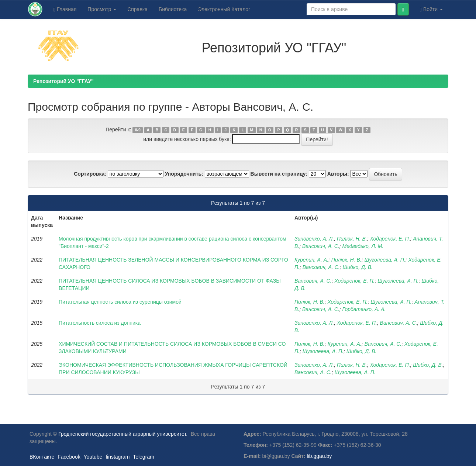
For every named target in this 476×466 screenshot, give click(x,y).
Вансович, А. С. (321, 246)
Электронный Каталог (224, 9)
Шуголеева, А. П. (385, 260)
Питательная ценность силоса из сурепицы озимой (120, 302)
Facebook (69, 457)
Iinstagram (118, 457)
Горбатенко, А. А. (364, 309)
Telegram (144, 457)
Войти (431, 9)
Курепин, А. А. (311, 260)
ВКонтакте (42, 457)
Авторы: (338, 174)
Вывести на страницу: (279, 174)
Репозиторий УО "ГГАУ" (63, 81)
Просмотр (102, 9)
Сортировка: (90, 174)
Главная (65, 9)
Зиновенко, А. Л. (314, 239)
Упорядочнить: (184, 174)
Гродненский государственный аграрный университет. (123, 434)
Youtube (93, 457)
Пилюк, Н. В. (352, 239)
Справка (137, 9)
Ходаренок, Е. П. (390, 239)
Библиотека (173, 9)
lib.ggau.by (320, 456)
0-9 (138, 130)
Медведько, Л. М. (363, 246)
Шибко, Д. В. (358, 267)
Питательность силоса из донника (100, 323)
